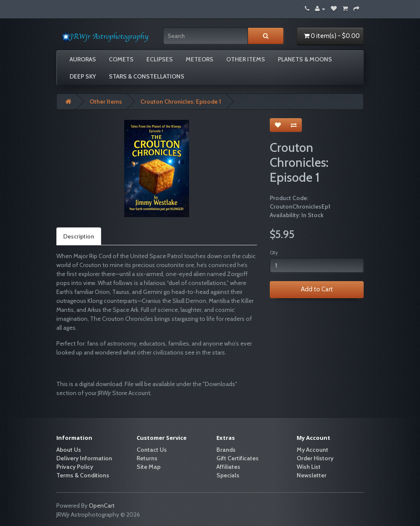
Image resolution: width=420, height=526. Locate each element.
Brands (226, 450)
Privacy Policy (75, 467)
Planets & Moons (305, 59)
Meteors (200, 59)
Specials (228, 475)
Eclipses (160, 59)
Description (79, 236)
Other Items (246, 59)
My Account (312, 450)
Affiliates (228, 467)
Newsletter (312, 475)
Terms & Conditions (83, 475)
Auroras (83, 59)
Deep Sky (83, 76)
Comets (121, 59)
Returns (147, 458)
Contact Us (152, 450)
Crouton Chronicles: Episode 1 (181, 102)
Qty (274, 252)
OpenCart (102, 506)
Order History (315, 458)
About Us (69, 450)
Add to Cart (317, 289)
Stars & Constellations (147, 76)
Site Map (149, 467)
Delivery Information (84, 458)
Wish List (309, 467)
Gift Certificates (238, 458)
